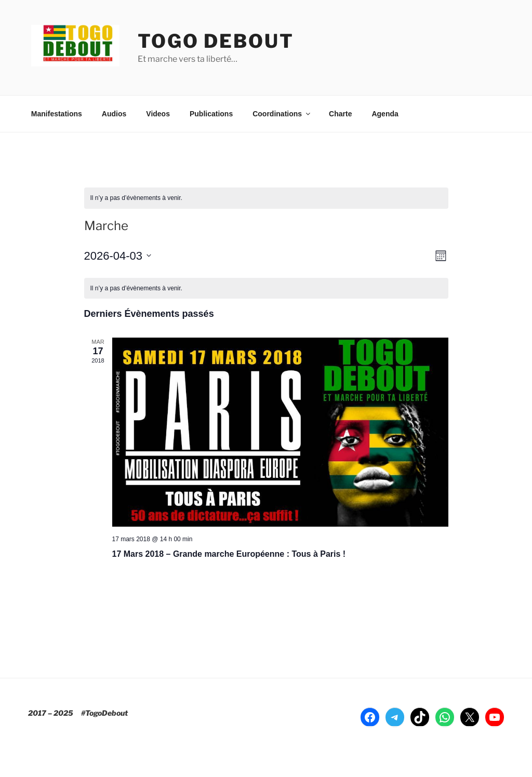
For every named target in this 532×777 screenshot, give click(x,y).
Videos (158, 114)
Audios (114, 114)
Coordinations (282, 114)
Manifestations (57, 114)
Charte (340, 114)
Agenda (385, 114)
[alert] (266, 198)
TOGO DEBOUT (216, 41)
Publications (211, 114)
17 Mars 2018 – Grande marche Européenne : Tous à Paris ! (229, 554)
